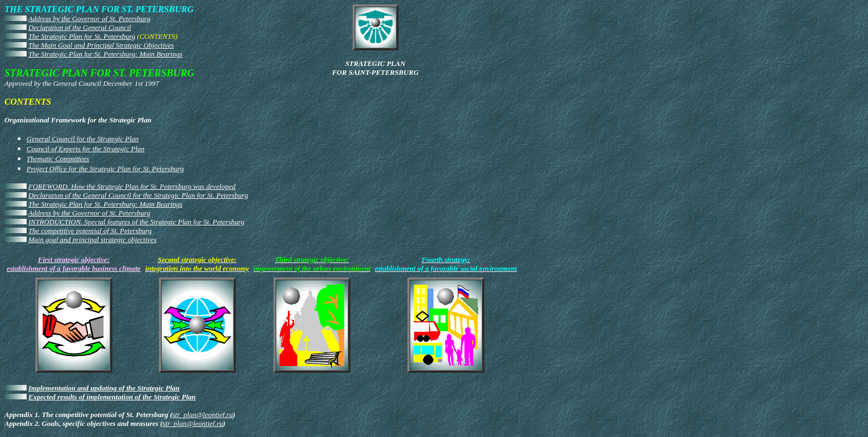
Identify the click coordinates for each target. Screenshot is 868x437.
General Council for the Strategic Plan (83, 139)
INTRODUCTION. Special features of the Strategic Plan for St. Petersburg (136, 222)
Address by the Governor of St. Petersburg (89, 19)
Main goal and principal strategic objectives (92, 240)
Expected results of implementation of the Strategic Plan (112, 397)
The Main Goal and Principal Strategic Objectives (101, 45)
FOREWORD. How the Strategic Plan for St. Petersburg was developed (132, 186)
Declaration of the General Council (80, 27)
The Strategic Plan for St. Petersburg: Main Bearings (105, 54)
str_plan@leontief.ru (202, 415)
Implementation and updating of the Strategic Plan (104, 388)
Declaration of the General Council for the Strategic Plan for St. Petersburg (138, 195)
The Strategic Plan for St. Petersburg (82, 36)
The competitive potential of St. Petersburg (90, 231)
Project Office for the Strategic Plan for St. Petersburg (105, 169)
